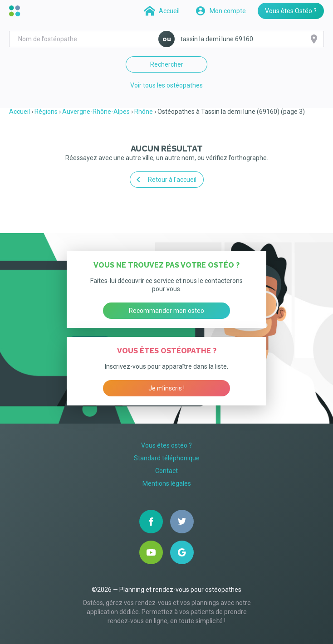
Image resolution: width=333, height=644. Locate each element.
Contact (166, 471)
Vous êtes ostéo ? (166, 445)
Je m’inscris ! (166, 388)
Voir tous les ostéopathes (166, 85)
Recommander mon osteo (166, 311)
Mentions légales (167, 483)
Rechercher (167, 64)
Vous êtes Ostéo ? (291, 11)
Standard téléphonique (167, 458)
